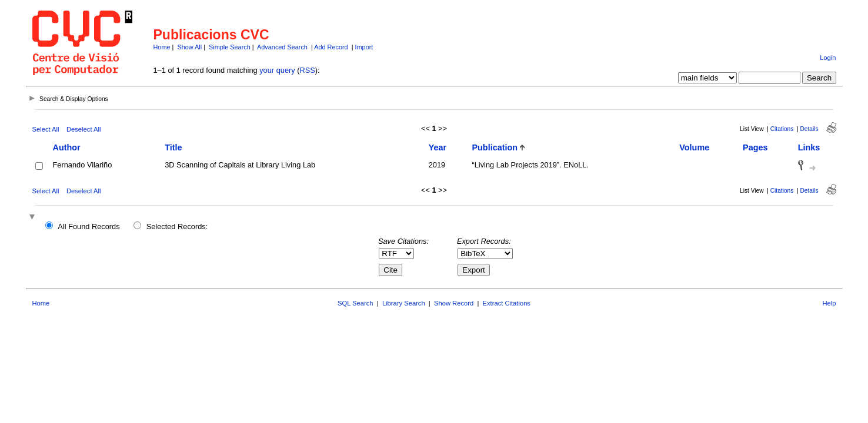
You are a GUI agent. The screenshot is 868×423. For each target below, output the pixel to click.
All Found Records (89, 226)
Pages (755, 147)
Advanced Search (282, 47)
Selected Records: (177, 226)
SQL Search (355, 303)
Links (809, 147)
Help (829, 303)
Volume (694, 147)
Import (364, 47)
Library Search (404, 303)
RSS (308, 70)
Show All (189, 47)
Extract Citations (507, 303)
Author (67, 147)
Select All (46, 129)
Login (828, 58)
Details (809, 129)
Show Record (454, 303)
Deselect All (84, 129)
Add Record (331, 47)
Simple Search (230, 47)
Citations (782, 129)
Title (173, 147)
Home (162, 47)
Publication (495, 147)
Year (438, 147)
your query (277, 70)
